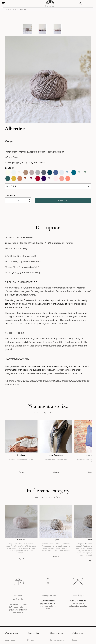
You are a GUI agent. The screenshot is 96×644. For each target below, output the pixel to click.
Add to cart (63, 200)
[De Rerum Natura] (50, 3)
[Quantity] (18, 200)
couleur (9, 168)
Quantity (10, 196)
